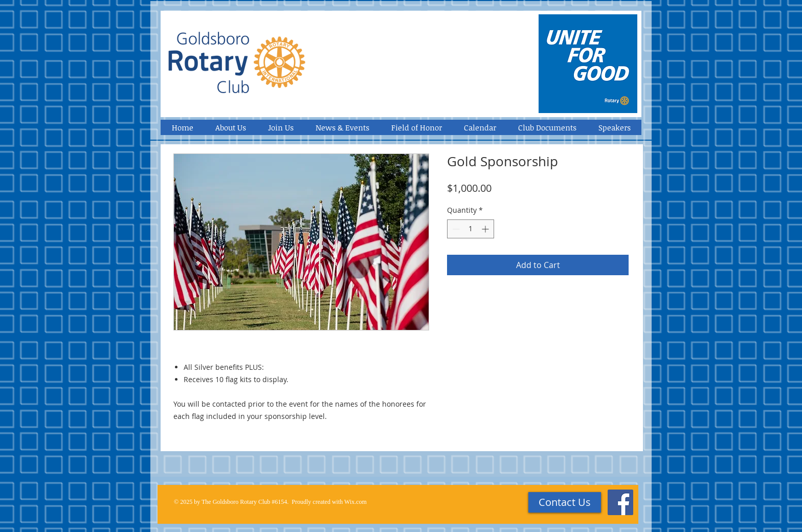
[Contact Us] (565, 502)
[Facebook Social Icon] (620, 502)
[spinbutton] (471, 229)
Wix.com (355, 502)
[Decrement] (455, 229)
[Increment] (486, 229)
